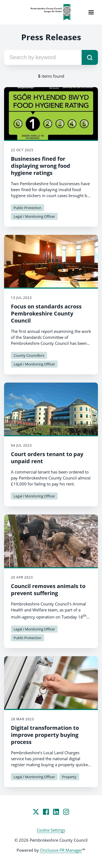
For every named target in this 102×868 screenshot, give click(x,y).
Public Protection (27, 208)
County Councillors (29, 355)
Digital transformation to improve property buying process (45, 735)
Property (69, 777)
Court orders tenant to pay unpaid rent (47, 458)
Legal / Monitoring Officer (34, 216)
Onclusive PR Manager (61, 850)
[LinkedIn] (56, 812)
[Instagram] (66, 812)
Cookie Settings (51, 830)
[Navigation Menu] (91, 12)
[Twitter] (36, 812)
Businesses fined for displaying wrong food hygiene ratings (41, 166)
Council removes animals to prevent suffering (48, 590)
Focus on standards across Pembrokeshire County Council (46, 313)
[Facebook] (46, 812)
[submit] (90, 57)
